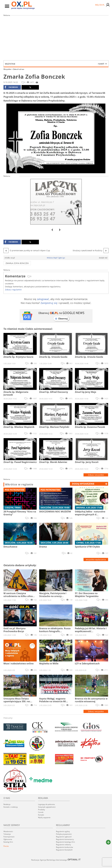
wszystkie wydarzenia (96, 559)
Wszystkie (55, 64)
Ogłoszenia (8, 839)
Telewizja (7, 834)
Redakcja (7, 804)
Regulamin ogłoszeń (64, 837)
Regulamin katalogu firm (65, 842)
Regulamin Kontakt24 (64, 850)
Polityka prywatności (64, 834)
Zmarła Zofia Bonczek (17, 263)
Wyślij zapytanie (44, 817)
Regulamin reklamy (63, 845)
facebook (11, 87)
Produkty (41, 810)
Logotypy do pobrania (46, 804)
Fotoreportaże (9, 837)
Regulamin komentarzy (65, 839)
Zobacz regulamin (13, 290)
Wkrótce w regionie (19, 484)
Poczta (6, 846)
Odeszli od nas (19, 69)
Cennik (41, 812)
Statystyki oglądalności (47, 807)
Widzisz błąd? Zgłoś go (56, 258)
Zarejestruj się (49, 303)
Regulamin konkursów (64, 847)
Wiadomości (8, 831)
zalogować (43, 299)
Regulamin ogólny (63, 831)
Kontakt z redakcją (11, 807)
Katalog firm (8, 842)
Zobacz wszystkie (96, 475)
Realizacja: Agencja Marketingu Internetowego (56, 860)
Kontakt (41, 815)
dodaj (83, 484)
